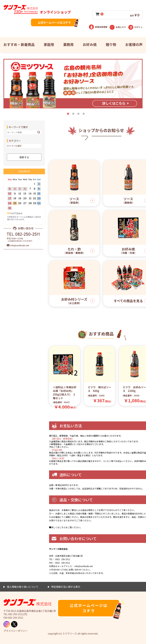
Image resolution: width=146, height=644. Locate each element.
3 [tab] (79, 114)
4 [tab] (84, 114)
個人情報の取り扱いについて (23, 587)
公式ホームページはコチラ (54, 22)
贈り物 (111, 44)
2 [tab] (74, 114)
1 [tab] (69, 114)
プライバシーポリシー (16, 631)
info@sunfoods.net (20, 245)
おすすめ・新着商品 (19, 44)
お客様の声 (134, 44)
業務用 (68, 44)
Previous (54, 367)
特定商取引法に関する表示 (66, 587)
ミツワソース (28, 603)
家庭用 (49, 44)
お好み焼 (90, 44)
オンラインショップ (37, 12)
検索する (39, 132)
